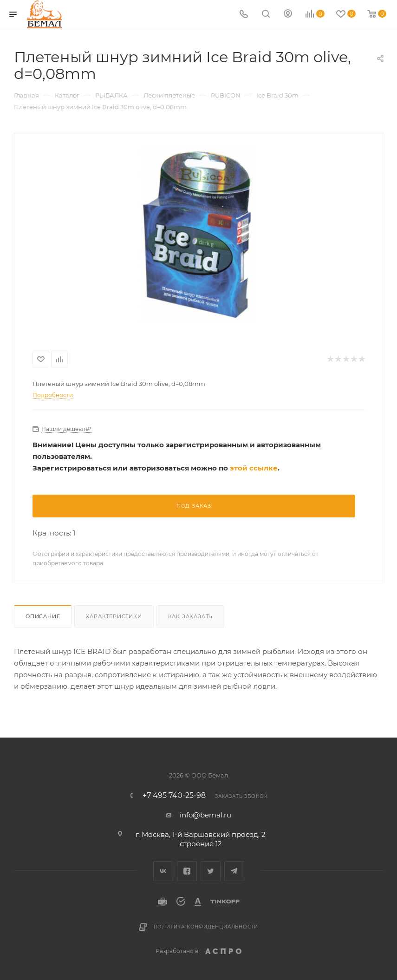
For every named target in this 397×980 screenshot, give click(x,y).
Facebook (187, 871)
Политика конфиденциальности (206, 927)
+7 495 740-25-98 (174, 796)
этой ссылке (254, 468)
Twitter (211, 871)
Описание (43, 616)
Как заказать (191, 616)
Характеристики (114, 616)
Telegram (234, 871)
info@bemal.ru (205, 815)
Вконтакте (163, 871)
